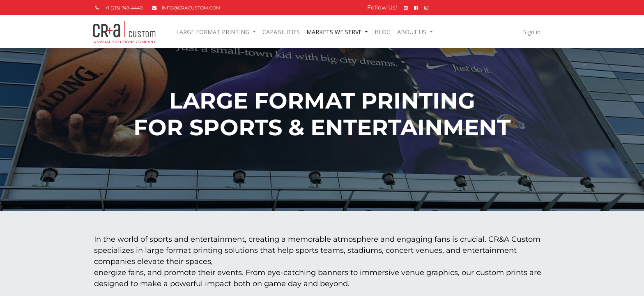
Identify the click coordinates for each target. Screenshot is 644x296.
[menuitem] (283, 32)
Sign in (530, 32)
